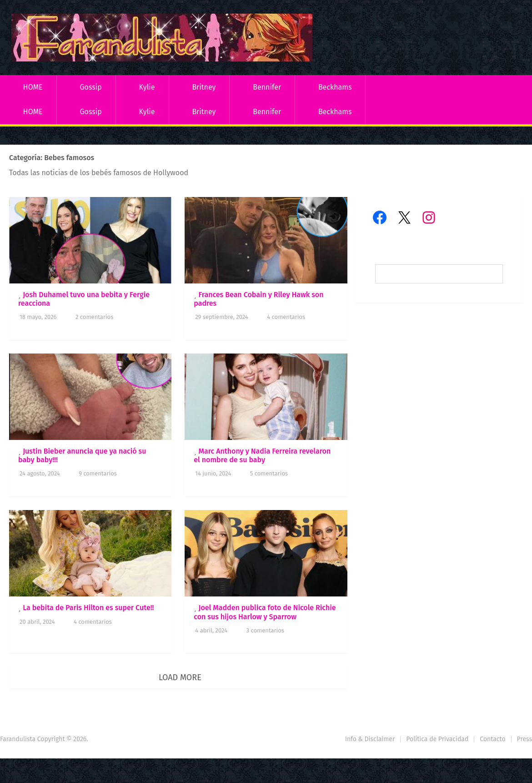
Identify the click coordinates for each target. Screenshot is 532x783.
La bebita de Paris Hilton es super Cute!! (88, 608)
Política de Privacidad (437, 739)
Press (524, 739)
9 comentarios (98, 473)
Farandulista (18, 739)
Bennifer (267, 87)
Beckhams (335, 87)
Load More (180, 677)
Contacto (492, 739)
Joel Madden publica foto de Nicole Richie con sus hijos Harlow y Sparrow (265, 612)
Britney (204, 87)
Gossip (90, 87)
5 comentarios (269, 473)
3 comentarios (265, 630)
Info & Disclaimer (370, 739)
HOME (33, 87)
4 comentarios (286, 317)
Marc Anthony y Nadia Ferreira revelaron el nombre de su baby (262, 455)
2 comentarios (94, 317)
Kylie (147, 87)
